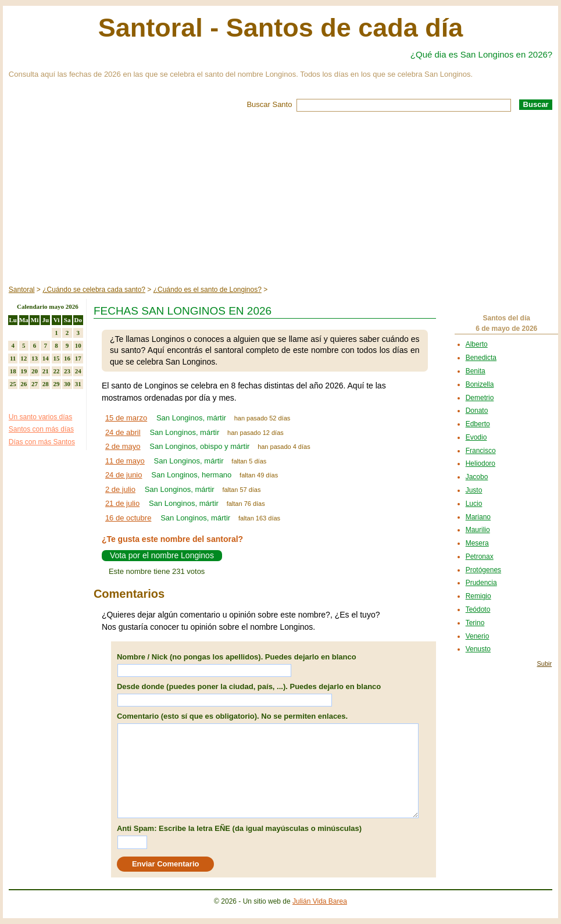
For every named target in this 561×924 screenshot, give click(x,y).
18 (13, 371)
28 (46, 384)
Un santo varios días (40, 417)
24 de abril (123, 432)
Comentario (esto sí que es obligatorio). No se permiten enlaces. (232, 716)
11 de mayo (125, 461)
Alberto (477, 344)
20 (35, 371)
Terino (475, 623)
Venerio (478, 636)
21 (46, 371)
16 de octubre (128, 518)
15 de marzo (126, 418)
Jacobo (477, 477)
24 (78, 371)
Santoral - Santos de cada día (281, 28)
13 (35, 358)
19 (24, 371)
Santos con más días (41, 429)
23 (67, 371)
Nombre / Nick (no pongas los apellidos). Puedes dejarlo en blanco (237, 657)
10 (78, 345)
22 (56, 371)
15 (56, 358)
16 (67, 358)
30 (67, 384)
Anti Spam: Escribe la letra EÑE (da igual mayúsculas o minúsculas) (239, 828)
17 (78, 358)
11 (13, 358)
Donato (477, 411)
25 (13, 384)
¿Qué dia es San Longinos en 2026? (481, 54)
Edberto (478, 424)
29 (56, 384)
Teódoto (478, 609)
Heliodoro (480, 463)
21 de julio (122, 503)
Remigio (478, 596)
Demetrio (480, 398)
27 (35, 384)
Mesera (477, 543)
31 (78, 384)
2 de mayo (123, 446)
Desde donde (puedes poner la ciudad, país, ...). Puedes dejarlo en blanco (249, 686)
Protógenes (483, 570)
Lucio (474, 504)
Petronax (480, 556)
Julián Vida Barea (320, 901)
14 (46, 358)
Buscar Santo (269, 104)
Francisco (481, 451)
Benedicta (481, 358)
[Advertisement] (280, 199)
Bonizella (480, 384)
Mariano (478, 517)
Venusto (478, 649)
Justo (474, 490)
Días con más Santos (42, 442)
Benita (476, 371)
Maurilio (478, 530)
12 (24, 358)
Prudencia (481, 583)
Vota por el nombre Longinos (162, 555)
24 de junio (124, 475)
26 (24, 384)
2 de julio (120, 489)
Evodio (476, 437)
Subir (544, 663)
